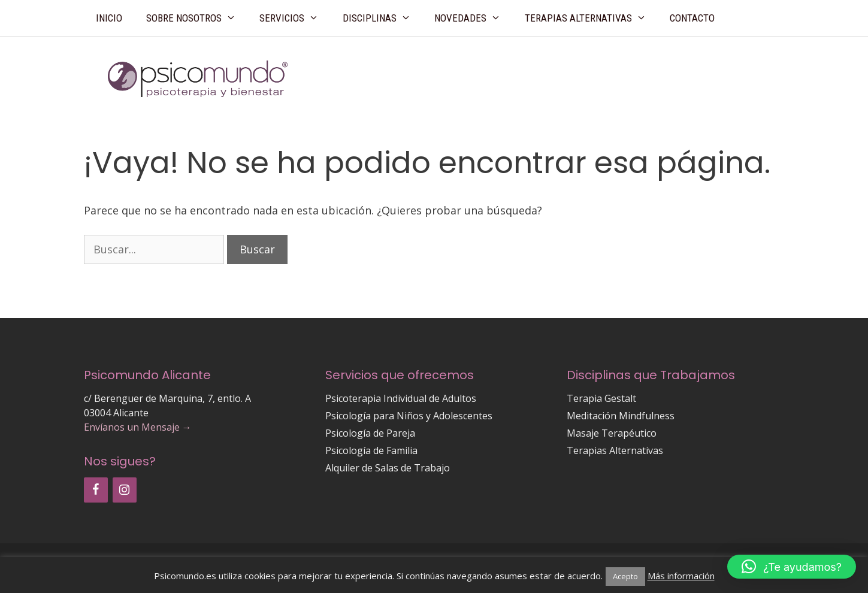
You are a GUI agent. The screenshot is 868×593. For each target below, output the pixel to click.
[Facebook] (96, 490)
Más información (681, 576)
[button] (792, 567)
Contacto (692, 18)
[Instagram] (125, 490)
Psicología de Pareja (370, 433)
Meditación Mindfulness (621, 416)
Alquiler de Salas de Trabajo (388, 468)
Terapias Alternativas (592, 18)
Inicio (109, 18)
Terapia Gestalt (601, 398)
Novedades (474, 18)
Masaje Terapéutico (612, 433)
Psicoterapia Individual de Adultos (401, 398)
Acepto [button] (625, 576)
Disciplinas (383, 18)
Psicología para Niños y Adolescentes (409, 416)
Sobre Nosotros (197, 18)
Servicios (295, 18)
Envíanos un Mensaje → (138, 427)
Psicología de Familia (371, 450)
